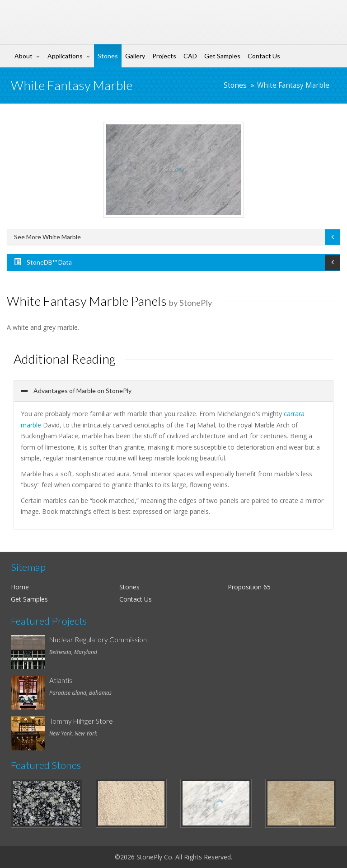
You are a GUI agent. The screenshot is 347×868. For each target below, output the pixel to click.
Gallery (135, 56)
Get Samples (222, 56)
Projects (164, 56)
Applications (65, 56)
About (23, 56)
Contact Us (264, 56)
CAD (190, 56)
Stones (108, 56)
